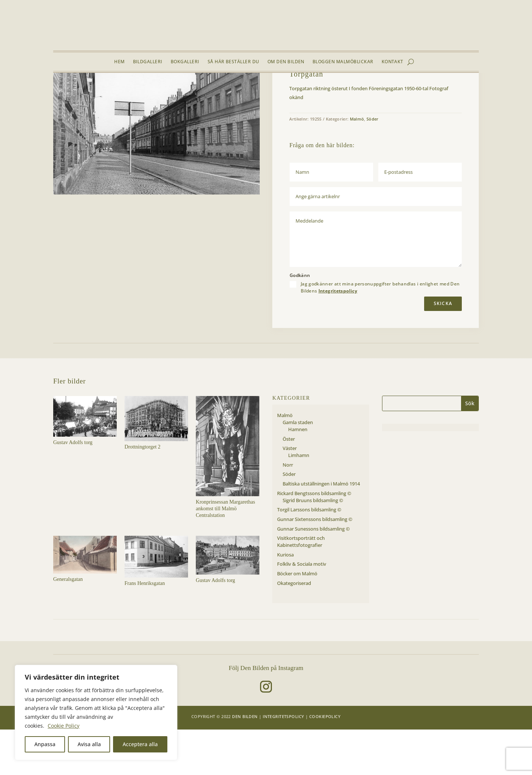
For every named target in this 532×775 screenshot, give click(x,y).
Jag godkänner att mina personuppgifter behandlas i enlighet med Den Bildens (380, 333)
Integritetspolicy (338, 336)
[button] (248, 109)
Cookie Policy (64, 726)
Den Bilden (245, 762)
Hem (119, 62)
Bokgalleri (185, 62)
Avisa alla (89, 744)
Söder (118, 90)
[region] (96, 713)
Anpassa (45, 744)
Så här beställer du (233, 62)
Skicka (443, 349)
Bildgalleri (148, 62)
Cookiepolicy (325, 762)
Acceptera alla (140, 744)
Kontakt (393, 62)
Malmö (100, 90)
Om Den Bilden (286, 62)
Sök (470, 449)
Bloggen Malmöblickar (343, 62)
